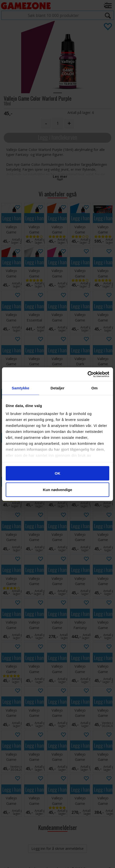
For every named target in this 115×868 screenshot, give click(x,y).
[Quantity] (58, 123)
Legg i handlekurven (57, 137)
